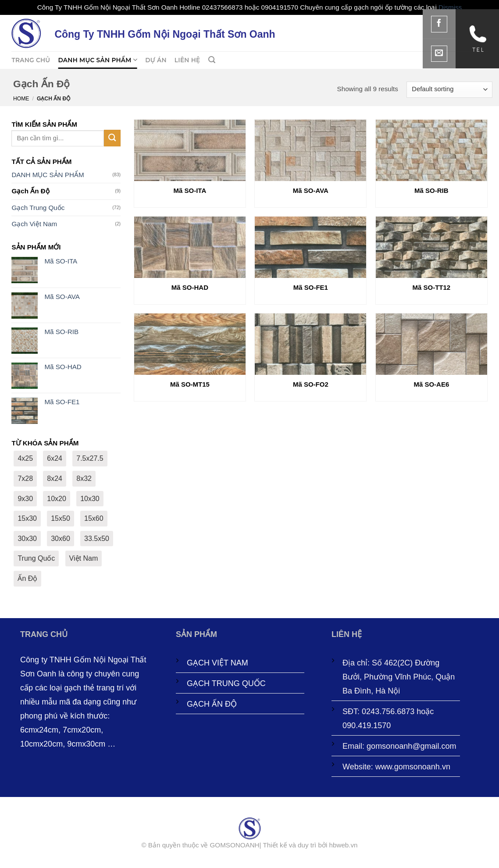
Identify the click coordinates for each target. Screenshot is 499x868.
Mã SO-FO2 (311, 384)
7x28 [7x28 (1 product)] (25, 478)
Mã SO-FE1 (311, 287)
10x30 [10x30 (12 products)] (90, 499)
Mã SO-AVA (311, 190)
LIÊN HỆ (187, 60)
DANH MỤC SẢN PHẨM (98, 60)
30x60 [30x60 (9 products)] (61, 539)
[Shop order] (449, 90)
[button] (212, 60)
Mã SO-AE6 (431, 384)
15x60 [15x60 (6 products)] (94, 518)
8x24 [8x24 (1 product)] (55, 478)
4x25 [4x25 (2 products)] (25, 458)
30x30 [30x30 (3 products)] (27, 539)
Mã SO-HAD (190, 287)
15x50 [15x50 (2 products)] (61, 518)
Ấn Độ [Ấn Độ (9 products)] (27, 578)
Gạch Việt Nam (34, 224)
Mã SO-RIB (431, 190)
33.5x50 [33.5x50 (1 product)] (97, 539)
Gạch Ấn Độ (30, 191)
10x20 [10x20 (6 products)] (57, 499)
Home (21, 99)
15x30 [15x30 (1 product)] (27, 518)
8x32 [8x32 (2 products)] (84, 478)
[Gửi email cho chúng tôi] (439, 54)
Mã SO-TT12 (432, 287)
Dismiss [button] (450, 7)
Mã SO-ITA (190, 190)
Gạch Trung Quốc (38, 208)
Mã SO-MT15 (190, 384)
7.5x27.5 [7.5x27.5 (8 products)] (90, 458)
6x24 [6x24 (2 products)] (55, 458)
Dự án (156, 60)
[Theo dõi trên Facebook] (439, 24)
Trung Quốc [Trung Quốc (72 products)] (36, 558)
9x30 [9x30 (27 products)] (25, 499)
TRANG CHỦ (31, 60)
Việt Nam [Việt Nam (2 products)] (84, 558)
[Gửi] (112, 138)
